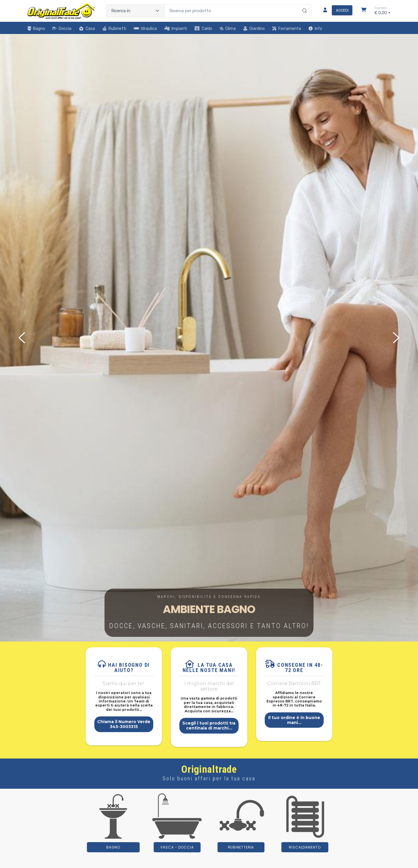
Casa (87, 29)
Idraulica (145, 29)
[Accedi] (335, 11)
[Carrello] (364, 11)
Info (315, 29)
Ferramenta (287, 29)
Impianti (176, 29)
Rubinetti (114, 29)
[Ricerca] (304, 5)
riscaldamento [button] (305, 847)
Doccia (62, 29)
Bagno (36, 29)
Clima (228, 29)
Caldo (203, 29)
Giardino (254, 29)
